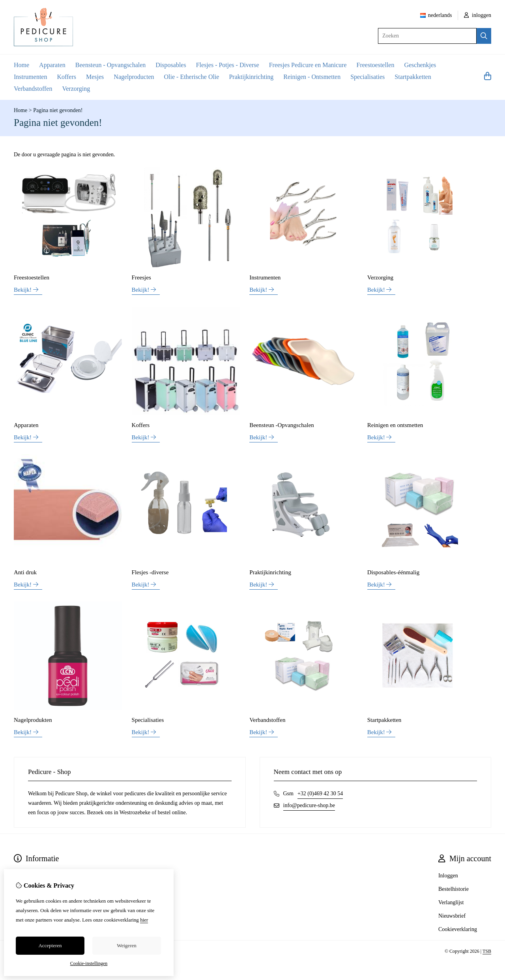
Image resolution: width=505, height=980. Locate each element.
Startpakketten (413, 77)
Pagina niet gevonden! (58, 110)
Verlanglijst (451, 902)
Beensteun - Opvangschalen (111, 65)
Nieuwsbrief (452, 916)
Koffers (66, 77)
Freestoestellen (375, 65)
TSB (487, 951)
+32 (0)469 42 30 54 (320, 794)
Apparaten (52, 65)
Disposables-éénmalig (393, 572)
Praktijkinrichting (251, 77)
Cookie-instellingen (89, 963)
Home (22, 65)
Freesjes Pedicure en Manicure (308, 65)
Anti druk (25, 572)
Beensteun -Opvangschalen (282, 425)
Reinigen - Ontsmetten (312, 77)
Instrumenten (30, 77)
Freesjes (141, 277)
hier (144, 920)
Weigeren (126, 945)
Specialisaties (368, 77)
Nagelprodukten (33, 720)
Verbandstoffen (33, 89)
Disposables (171, 65)
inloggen (478, 15)
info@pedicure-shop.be (309, 805)
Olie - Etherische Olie (192, 77)
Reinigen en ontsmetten (395, 425)
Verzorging (76, 89)
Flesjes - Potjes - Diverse (228, 65)
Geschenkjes (420, 65)
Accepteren (50, 945)
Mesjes (95, 77)
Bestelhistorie (454, 889)
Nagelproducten (134, 77)
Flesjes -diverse (150, 572)
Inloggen (448, 876)
